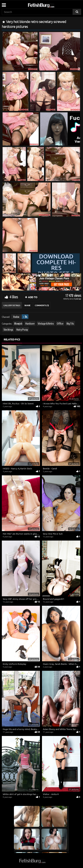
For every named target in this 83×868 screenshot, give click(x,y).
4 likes (14, 297)
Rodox (16, 317)
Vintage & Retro (46, 323)
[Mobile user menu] (4, 4)
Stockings (8, 329)
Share (27, 305)
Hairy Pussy (22, 329)
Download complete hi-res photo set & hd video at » (56, 271)
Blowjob (18, 323)
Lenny (72, 299)
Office (60, 323)
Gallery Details (12, 305)
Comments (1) (42, 305)
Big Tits (70, 323)
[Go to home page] (48, 5)
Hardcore (30, 323)
